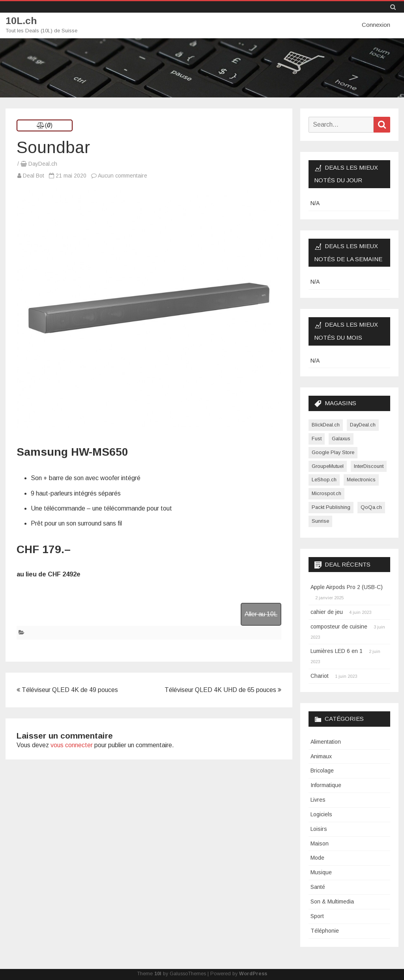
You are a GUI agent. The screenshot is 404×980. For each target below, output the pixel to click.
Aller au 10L (261, 614)
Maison (320, 843)
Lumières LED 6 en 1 (337, 651)
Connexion (376, 25)
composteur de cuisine (339, 626)
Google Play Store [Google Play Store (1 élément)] (333, 452)
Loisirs (319, 829)
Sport (317, 916)
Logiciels (321, 814)
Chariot (320, 675)
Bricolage (322, 771)
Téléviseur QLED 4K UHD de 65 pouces (223, 689)
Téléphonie (325, 930)
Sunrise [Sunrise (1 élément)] (320, 521)
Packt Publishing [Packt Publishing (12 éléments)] (331, 507)
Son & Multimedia (332, 901)
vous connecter (72, 745)
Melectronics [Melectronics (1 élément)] (361, 480)
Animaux (321, 756)
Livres (318, 799)
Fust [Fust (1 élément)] (317, 438)
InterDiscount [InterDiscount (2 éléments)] (369, 466)
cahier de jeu (327, 612)
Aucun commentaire (123, 175)
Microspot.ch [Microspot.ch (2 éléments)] (326, 493)
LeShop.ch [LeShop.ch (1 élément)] (324, 480)
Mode (317, 858)
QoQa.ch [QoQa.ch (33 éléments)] (371, 507)
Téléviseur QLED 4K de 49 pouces (67, 689)
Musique (321, 872)
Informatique (326, 785)
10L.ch (22, 21)
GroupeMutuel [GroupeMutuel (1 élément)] (328, 466)
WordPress (253, 973)
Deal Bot (34, 175)
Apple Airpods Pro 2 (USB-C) (347, 587)
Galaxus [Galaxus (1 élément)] (341, 438)
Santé (318, 886)
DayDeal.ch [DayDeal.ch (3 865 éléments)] (363, 424)
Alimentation (326, 741)
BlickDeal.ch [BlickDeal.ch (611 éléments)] (326, 424)
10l (158, 973)
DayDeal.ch (43, 163)
